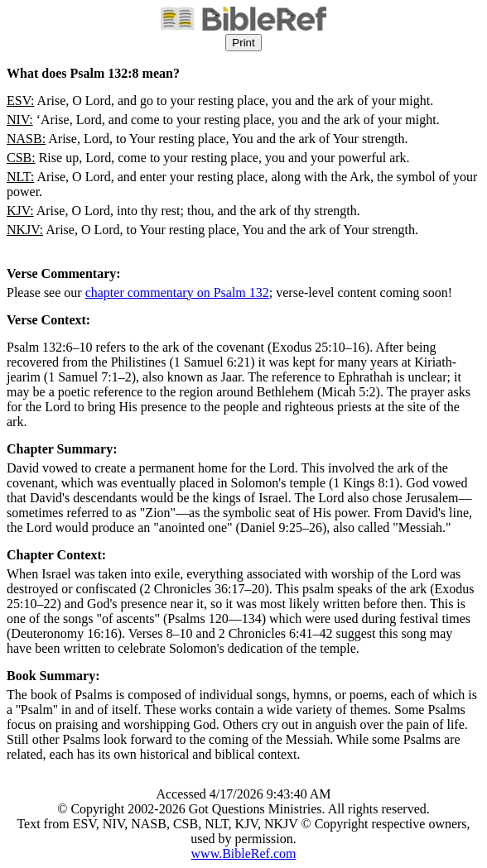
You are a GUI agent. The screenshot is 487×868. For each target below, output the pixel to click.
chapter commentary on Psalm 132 (177, 293)
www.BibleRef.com (244, 854)
